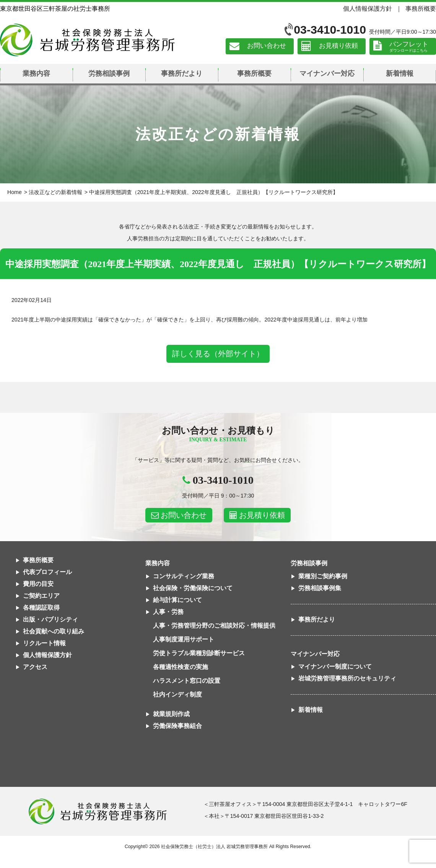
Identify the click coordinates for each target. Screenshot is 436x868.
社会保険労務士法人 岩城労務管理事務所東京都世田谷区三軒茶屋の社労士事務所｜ (98, 811)
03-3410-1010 (330, 30)
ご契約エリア (41, 596)
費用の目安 (38, 584)
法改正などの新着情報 (55, 192)
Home (15, 192)
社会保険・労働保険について (193, 588)
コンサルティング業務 (184, 576)
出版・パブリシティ (50, 619)
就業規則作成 (171, 714)
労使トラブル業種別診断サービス (199, 653)
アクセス (35, 667)
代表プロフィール (47, 572)
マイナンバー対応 (327, 73)
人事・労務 (168, 612)
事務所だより (182, 73)
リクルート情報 (44, 643)
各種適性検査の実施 (181, 667)
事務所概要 (421, 8)
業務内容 (36, 73)
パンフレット (409, 44)
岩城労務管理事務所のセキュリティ (347, 678)
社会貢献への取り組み (54, 631)
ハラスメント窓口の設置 (187, 681)
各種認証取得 (41, 608)
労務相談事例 (109, 73)
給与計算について (177, 600)
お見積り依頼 (338, 46)
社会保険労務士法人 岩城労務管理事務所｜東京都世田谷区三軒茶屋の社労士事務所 (87, 40)
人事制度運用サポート (184, 639)
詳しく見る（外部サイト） (218, 354)
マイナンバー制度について (335, 666)
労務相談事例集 (320, 588)
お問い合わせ (267, 46)
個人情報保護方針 (368, 8)
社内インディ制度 (177, 694)
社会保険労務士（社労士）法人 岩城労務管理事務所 (214, 847)
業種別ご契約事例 (323, 576)
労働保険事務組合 (177, 726)
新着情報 (400, 73)
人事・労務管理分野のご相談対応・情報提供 (214, 626)
